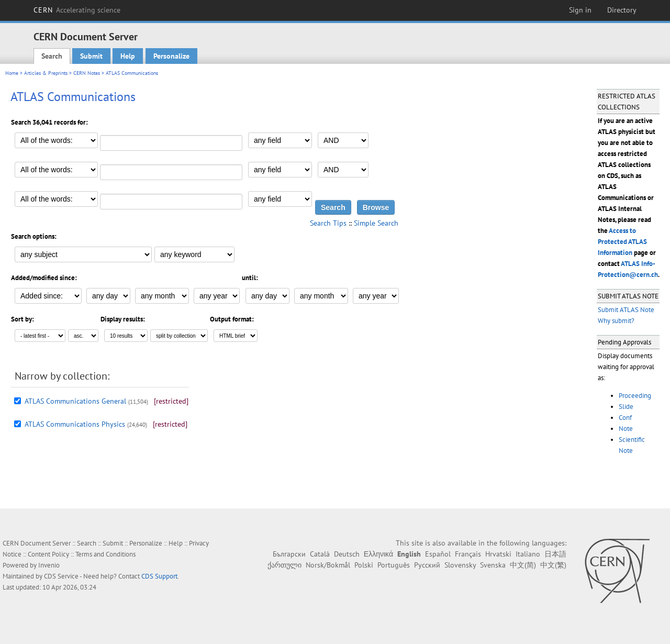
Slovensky (460, 565)
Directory (622, 10)
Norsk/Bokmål (328, 565)
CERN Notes (87, 73)
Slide (626, 407)
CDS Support (159, 576)
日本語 (555, 554)
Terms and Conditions (105, 554)
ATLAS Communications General (75, 401)
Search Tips (328, 223)
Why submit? (616, 321)
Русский (427, 565)
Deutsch (347, 554)
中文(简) (523, 565)
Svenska (493, 565)
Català (320, 554)
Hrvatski (498, 554)
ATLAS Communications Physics (75, 424)
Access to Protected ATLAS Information (622, 242)
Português (394, 565)
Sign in (580, 10)
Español (438, 554)
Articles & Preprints (46, 73)
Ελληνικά (378, 554)
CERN (77, 10)
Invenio (49, 565)
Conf (625, 418)
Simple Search (376, 223)
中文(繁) (553, 565)
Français (468, 554)
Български (289, 554)
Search (52, 56)
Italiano (528, 554)
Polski (364, 565)
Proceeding (635, 396)
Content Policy (48, 554)
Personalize (171, 56)
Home (12, 73)
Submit (91, 56)
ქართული (284, 565)
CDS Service (61, 576)
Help (128, 56)
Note (626, 429)
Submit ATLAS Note (626, 310)
